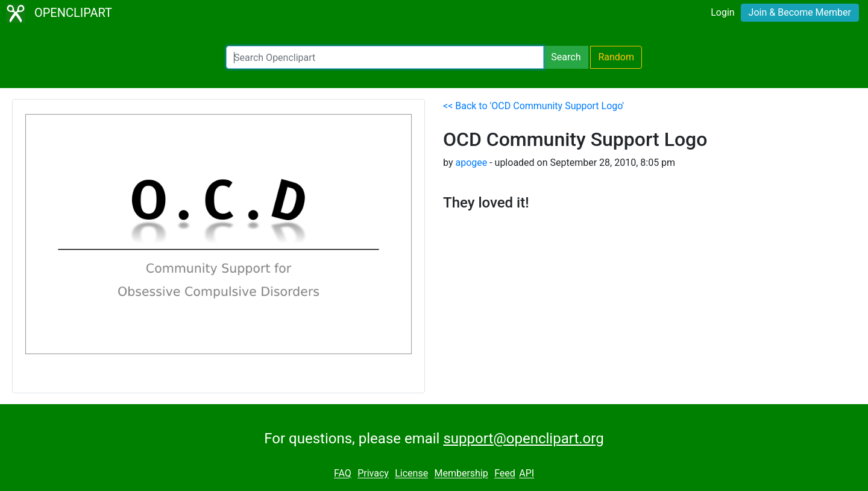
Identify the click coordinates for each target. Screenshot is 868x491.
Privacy (373, 474)
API (527, 474)
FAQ (343, 474)
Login (722, 12)
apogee (471, 163)
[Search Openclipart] (385, 57)
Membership (461, 474)
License (411, 474)
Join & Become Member (800, 12)
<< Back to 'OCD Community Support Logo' (533, 106)
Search (566, 57)
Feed (505, 474)
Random (616, 57)
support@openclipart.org (523, 439)
